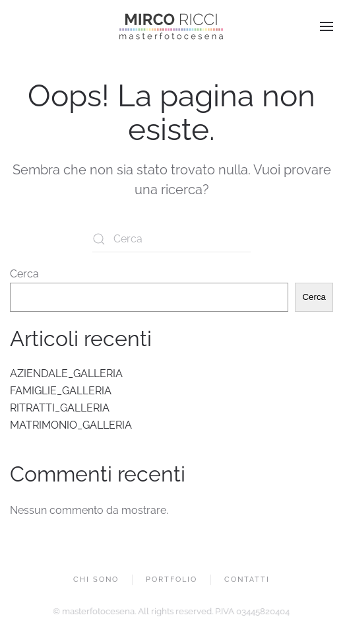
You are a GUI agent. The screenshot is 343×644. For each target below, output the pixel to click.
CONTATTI (247, 580)
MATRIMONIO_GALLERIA (71, 425)
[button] (327, 26)
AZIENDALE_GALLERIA (66, 374)
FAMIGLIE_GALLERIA (61, 391)
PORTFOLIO (171, 580)
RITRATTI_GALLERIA (60, 408)
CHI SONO (96, 580)
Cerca (24, 274)
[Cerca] (171, 239)
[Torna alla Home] (171, 26)
